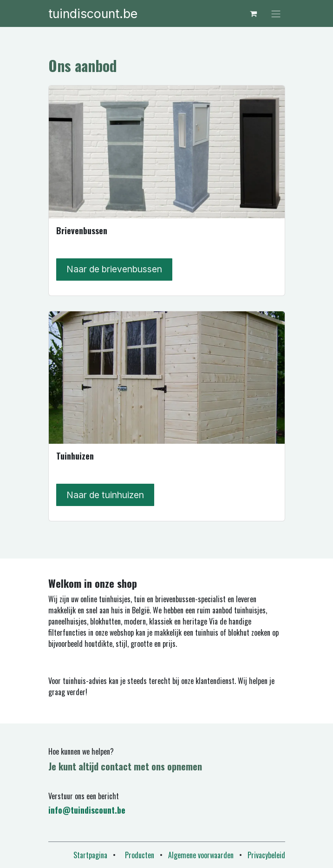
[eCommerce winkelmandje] (254, 13)
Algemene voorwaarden (201, 855)
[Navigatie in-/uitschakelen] (276, 13)
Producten (140, 855)
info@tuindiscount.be (87, 810)
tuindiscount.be (93, 13)
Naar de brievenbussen (114, 269)
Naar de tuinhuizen (105, 495)
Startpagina (90, 855)
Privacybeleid (266, 855)
